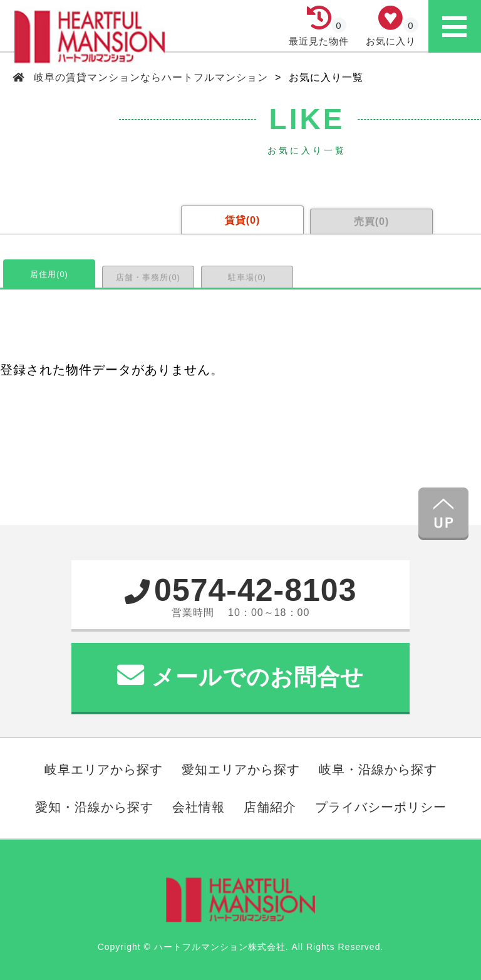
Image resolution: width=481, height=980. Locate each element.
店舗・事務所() (148, 277)
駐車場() (247, 277)
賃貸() (243, 220)
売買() (372, 222)
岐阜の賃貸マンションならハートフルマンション (151, 77)
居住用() (49, 274)
